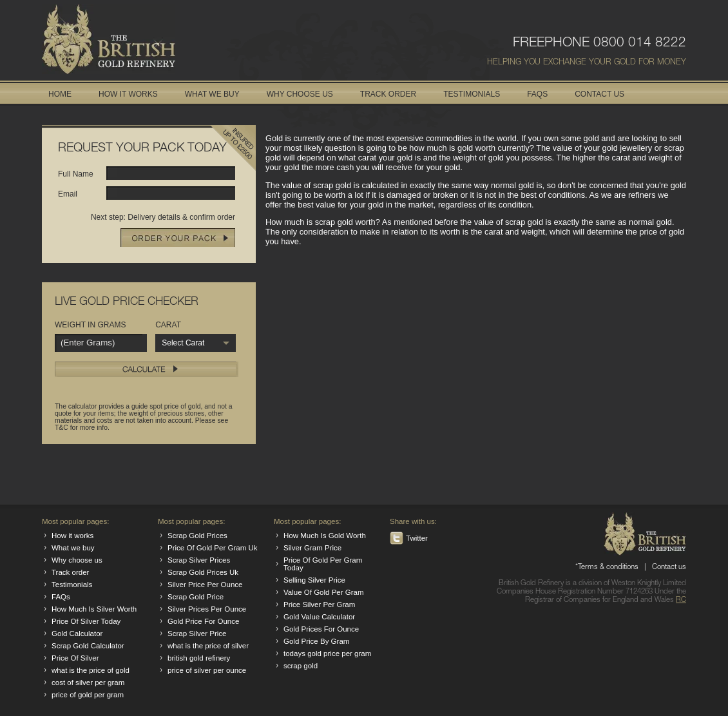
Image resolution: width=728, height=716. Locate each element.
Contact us (669, 567)
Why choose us (77, 560)
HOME (60, 94)
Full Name (76, 174)
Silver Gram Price (312, 548)
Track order (70, 572)
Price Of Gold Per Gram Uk (213, 548)
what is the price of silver (208, 646)
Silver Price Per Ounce (205, 585)
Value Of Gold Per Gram (324, 592)
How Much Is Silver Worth (94, 609)
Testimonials (72, 585)
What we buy (73, 548)
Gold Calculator (77, 634)
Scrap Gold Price (196, 597)
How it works (72, 536)
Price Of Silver (75, 658)
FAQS (537, 94)
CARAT (168, 325)
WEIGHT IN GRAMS (90, 325)
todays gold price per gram (327, 653)
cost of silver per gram (88, 682)
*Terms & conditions (607, 567)
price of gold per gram (88, 695)
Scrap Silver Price (197, 634)
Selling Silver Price (314, 580)
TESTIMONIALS (472, 94)
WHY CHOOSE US (300, 94)
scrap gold (301, 666)
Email (68, 194)
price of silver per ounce (207, 670)
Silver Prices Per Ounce (207, 609)
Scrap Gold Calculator (88, 646)
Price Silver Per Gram (319, 605)
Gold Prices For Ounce (321, 629)
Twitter (417, 538)
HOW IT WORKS (128, 94)
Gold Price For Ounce (203, 621)
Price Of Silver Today (86, 621)
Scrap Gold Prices (197, 536)
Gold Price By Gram (316, 641)
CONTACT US (599, 94)
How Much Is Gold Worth (325, 536)
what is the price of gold (91, 670)
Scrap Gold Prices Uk (203, 572)
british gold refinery (199, 658)
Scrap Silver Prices (199, 560)
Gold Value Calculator (319, 617)
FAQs (61, 597)
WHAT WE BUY (212, 94)
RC (681, 600)
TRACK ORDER (388, 94)
